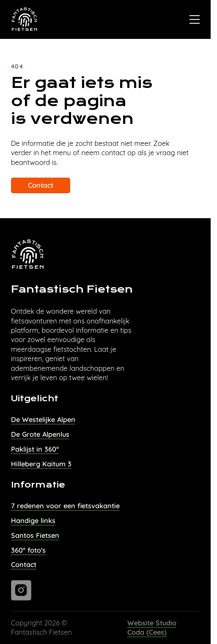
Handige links (33, 521)
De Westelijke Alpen (43, 419)
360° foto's (28, 550)
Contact (41, 185)
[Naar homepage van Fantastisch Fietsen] (25, 20)
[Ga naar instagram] (21, 590)
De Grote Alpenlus (40, 434)
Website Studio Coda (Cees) (152, 628)
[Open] (195, 19)
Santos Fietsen (35, 535)
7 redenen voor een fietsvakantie (65, 506)
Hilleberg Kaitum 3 (41, 464)
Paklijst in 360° (35, 449)
